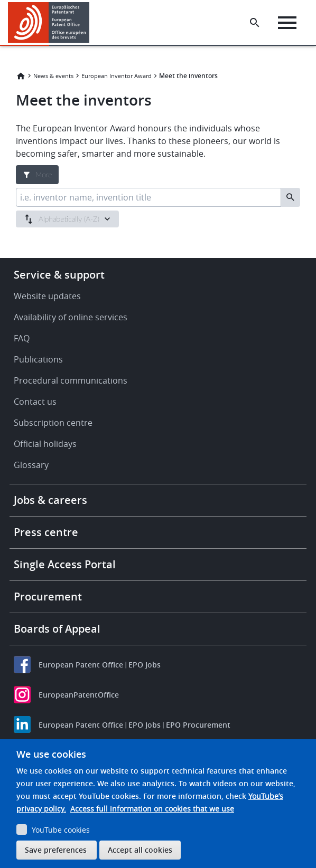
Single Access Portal (65, 564)
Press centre (46, 532)
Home (21, 76)
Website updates (47, 296)
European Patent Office (81, 665)
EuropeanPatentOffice (79, 695)
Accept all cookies (140, 850)
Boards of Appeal (57, 629)
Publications (38, 359)
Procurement (48, 597)
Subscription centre (53, 423)
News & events (53, 76)
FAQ (22, 338)
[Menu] (287, 23)
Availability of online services (71, 317)
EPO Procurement (198, 725)
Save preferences (56, 850)
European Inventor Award (117, 76)
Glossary (31, 465)
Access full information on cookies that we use (152, 809)
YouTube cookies (61, 830)
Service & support (59, 275)
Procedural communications (71, 380)
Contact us (35, 402)
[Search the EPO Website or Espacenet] (255, 23)
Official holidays (45, 444)
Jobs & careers (50, 500)
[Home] (49, 22)
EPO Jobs (145, 665)
